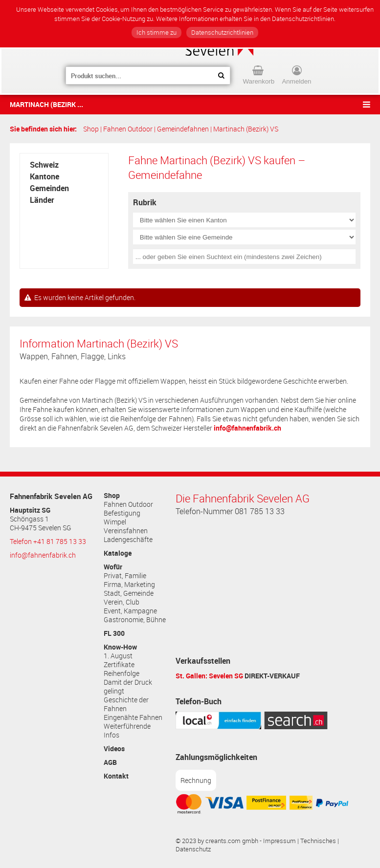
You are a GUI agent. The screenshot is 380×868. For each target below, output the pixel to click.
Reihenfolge (122, 673)
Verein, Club (122, 602)
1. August (118, 656)
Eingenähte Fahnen (133, 717)
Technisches (318, 841)
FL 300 (114, 633)
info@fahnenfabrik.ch (247, 428)
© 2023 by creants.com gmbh (217, 841)
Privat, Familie (125, 576)
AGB (110, 762)
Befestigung (122, 513)
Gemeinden (49, 188)
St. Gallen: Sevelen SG (209, 676)
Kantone (45, 176)
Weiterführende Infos (127, 731)
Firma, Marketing (129, 585)
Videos (114, 749)
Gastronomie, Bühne (135, 620)
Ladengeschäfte (128, 540)
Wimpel (115, 522)
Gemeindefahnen (183, 129)
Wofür (113, 567)
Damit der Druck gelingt (128, 687)
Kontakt (116, 776)
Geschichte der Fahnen (126, 704)
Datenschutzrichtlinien (222, 33)
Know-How (120, 647)
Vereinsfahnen (126, 531)
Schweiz (44, 165)
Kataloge (118, 553)
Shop (91, 129)
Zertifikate (119, 665)
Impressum (279, 841)
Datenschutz (193, 849)
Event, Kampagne (130, 611)
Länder (42, 200)
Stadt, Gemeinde (129, 593)
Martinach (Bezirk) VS (246, 129)
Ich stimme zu (156, 33)
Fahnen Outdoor (128, 129)
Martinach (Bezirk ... (46, 104)
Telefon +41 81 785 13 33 (48, 542)
